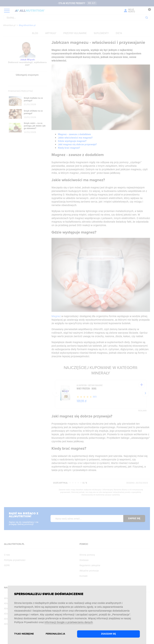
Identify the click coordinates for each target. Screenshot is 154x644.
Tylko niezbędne (24, 634)
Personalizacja (55, 634)
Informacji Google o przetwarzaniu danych (69, 622)
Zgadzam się (108, 634)
